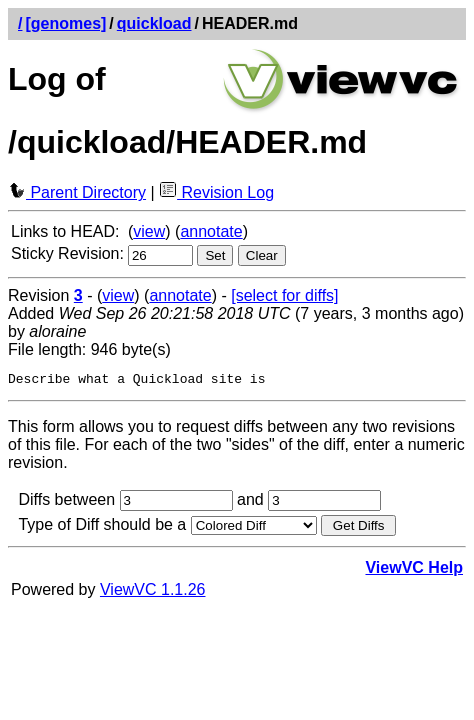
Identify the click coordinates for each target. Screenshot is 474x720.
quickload (154, 23)
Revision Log (216, 192)
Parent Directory (77, 192)
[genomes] (65, 23)
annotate (211, 231)
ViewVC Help (414, 570)
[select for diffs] (284, 295)
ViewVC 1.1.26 (153, 592)
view (149, 231)
